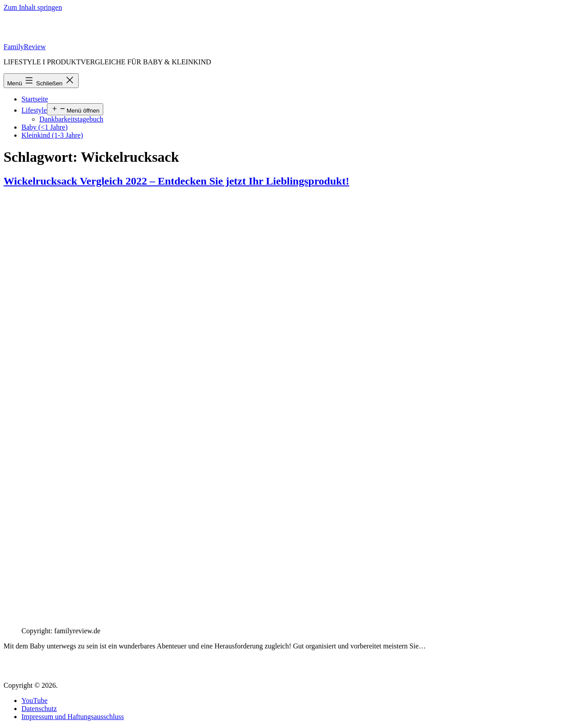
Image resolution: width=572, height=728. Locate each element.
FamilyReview (25, 47)
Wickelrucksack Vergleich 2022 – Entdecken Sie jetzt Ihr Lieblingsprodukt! (176, 181)
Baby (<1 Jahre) (44, 127)
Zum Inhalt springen (33, 7)
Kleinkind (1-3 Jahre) (52, 135)
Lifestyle (34, 110)
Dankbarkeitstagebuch (71, 119)
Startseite (35, 99)
